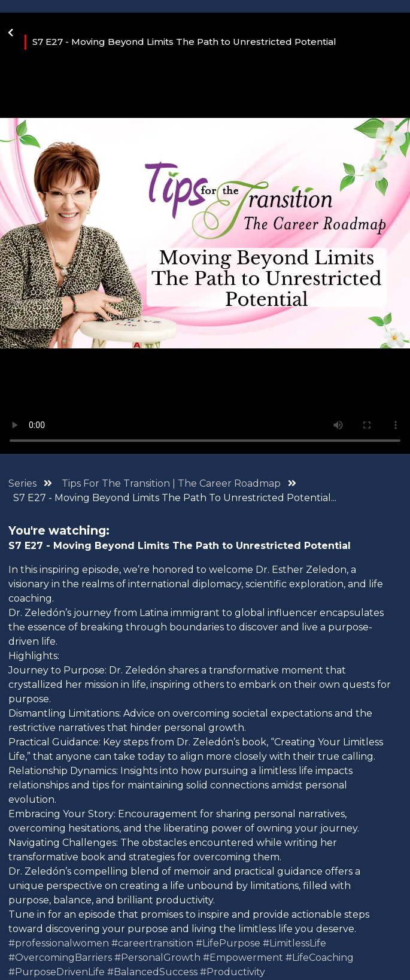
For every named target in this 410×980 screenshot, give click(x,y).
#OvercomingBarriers (60, 958)
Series (22, 483)
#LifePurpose (228, 943)
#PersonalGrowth (157, 958)
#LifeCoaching (320, 958)
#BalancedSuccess (152, 972)
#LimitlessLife (294, 943)
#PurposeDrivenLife (57, 972)
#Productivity (233, 972)
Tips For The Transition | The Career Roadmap (172, 483)
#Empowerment (243, 958)
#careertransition (152, 943)
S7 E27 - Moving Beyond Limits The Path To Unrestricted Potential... (175, 498)
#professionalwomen (59, 943)
